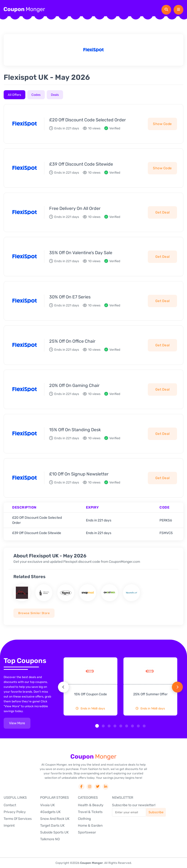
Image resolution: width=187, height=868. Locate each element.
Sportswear (87, 832)
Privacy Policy (15, 812)
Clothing (84, 819)
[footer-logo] (93, 757)
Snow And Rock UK (55, 819)
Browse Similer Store (34, 613)
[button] (97, 726)
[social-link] (81, 787)
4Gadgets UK (50, 812)
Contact (10, 805)
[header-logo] (24, 10)
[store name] (22, 593)
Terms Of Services (18, 819)
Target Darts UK (52, 826)
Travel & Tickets (90, 812)
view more (17, 723)
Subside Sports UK (54, 832)
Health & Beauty (91, 805)
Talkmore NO (50, 839)
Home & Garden (90, 826)
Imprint (9, 826)
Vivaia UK (47, 805)
